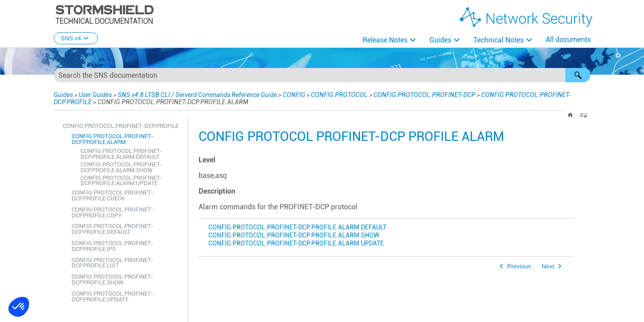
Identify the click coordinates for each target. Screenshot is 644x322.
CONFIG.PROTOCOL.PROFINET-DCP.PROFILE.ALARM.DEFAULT (121, 154)
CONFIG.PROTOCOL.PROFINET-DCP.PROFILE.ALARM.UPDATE (121, 181)
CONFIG (294, 95)
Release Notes (385, 40)
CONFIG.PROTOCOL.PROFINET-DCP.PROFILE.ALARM (112, 139)
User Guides (95, 95)
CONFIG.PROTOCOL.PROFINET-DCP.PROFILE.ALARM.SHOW (121, 167)
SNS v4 (76, 38)
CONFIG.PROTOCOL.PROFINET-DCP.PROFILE (121, 126)
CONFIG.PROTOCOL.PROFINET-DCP (424, 95)
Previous (519, 266)
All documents (568, 40)
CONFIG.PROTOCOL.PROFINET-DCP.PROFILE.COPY (112, 212)
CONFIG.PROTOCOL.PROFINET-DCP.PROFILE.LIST (112, 263)
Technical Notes (498, 40)
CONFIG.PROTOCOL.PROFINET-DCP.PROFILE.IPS (112, 246)
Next (548, 266)
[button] (578, 75)
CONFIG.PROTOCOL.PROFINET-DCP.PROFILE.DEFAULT (112, 229)
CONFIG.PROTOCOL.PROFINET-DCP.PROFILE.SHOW (112, 280)
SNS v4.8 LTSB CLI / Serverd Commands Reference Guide (197, 95)
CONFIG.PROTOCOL (339, 95)
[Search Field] (322, 75)
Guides (440, 40)
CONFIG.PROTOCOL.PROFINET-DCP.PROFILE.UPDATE (112, 297)
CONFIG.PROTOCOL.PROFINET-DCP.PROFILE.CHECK (112, 195)
